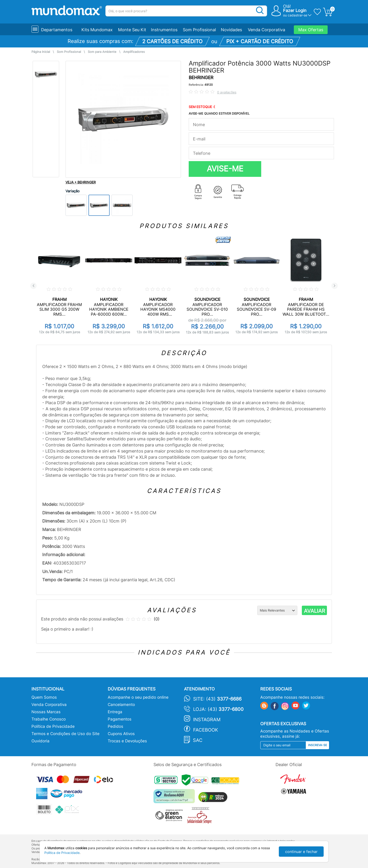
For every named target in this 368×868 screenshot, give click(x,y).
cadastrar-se (297, 15)
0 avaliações (227, 92)
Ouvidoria (40, 741)
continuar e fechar (301, 852)
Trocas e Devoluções (127, 741)
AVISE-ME (225, 169)
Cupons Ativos (121, 734)
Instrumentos (164, 30)
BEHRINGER (201, 78)
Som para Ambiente (102, 52)
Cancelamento (121, 705)
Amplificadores (134, 52)
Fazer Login (295, 10)
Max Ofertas (311, 30)
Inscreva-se (318, 745)
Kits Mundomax (97, 30)
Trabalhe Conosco (49, 719)
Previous (33, 286)
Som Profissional (199, 30)
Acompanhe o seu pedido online (138, 697)
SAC (198, 740)
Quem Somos (44, 697)
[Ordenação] (277, 610)
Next (335, 286)
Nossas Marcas (46, 712)
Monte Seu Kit (132, 30)
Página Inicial (41, 52)
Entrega (115, 712)
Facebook (206, 730)
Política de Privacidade (53, 726)
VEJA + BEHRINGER (81, 182)
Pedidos (115, 726)
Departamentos (57, 30)
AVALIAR (314, 611)
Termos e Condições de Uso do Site (65, 734)
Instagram (207, 720)
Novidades (231, 30)
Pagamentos (120, 719)
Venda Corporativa (266, 30)
